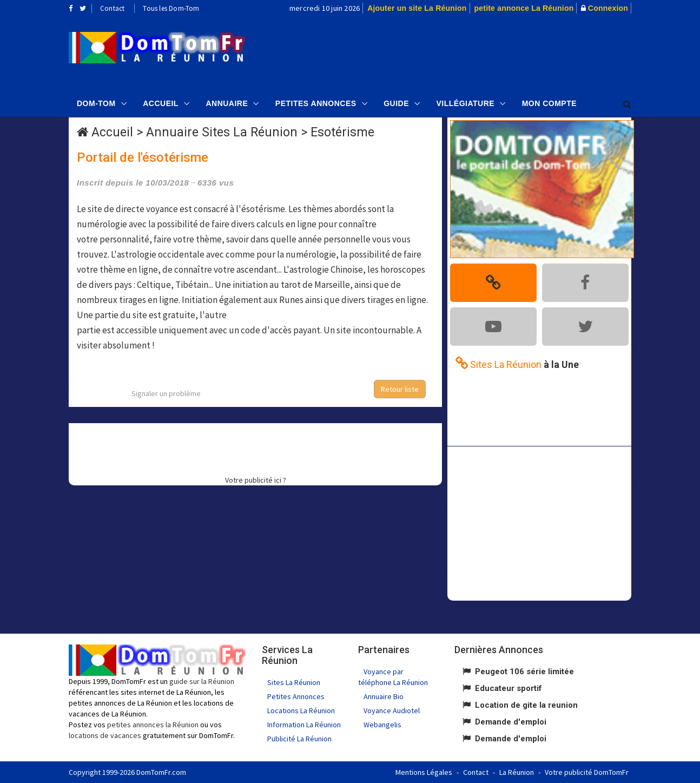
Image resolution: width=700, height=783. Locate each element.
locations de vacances (105, 735)
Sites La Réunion (294, 682)
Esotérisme (342, 132)
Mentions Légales (424, 772)
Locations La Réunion (301, 710)
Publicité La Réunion (299, 739)
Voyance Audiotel (392, 710)
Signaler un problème (166, 393)
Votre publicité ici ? (256, 480)
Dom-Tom (96, 103)
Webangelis (382, 725)
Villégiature (466, 103)
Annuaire (227, 103)
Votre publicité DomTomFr (587, 772)
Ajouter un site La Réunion (417, 8)
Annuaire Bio (384, 696)
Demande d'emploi (511, 722)
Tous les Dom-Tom (171, 8)
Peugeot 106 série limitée (524, 672)
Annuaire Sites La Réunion (222, 132)
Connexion (608, 8)
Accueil (161, 103)
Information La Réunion (304, 725)
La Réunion (517, 772)
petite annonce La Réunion (524, 8)
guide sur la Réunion (202, 681)
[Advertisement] (459, 52)
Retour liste (400, 389)
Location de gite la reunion (526, 705)
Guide (396, 103)
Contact (112, 8)
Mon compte (549, 103)
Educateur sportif (509, 688)
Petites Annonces (316, 103)
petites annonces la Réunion (153, 725)
